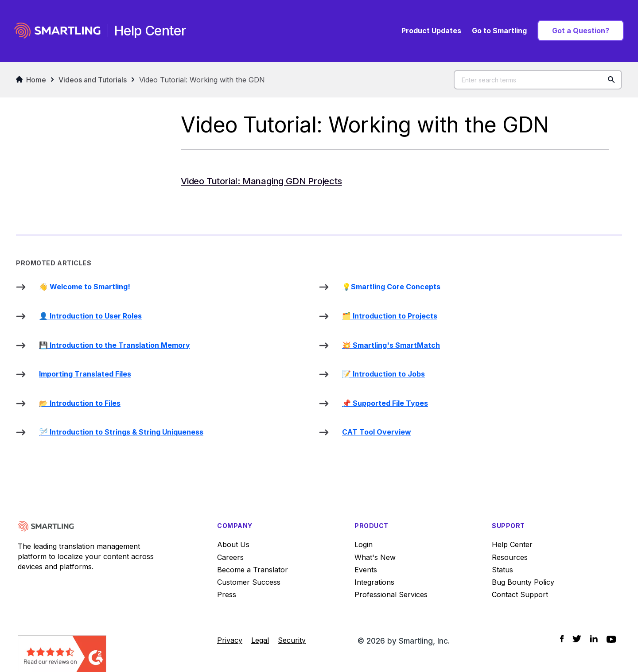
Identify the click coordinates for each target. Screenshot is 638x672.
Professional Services (391, 594)
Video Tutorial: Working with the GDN (202, 80)
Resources (510, 557)
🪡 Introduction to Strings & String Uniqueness (121, 432)
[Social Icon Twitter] (577, 639)
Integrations (374, 582)
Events (366, 570)
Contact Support (520, 594)
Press (227, 594)
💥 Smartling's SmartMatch (391, 345)
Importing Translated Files (85, 374)
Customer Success (249, 582)
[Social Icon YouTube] (611, 639)
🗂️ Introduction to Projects (390, 316)
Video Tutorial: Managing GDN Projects (261, 181)
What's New (375, 557)
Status (502, 570)
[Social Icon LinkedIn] (594, 639)
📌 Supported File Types (385, 403)
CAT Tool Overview (377, 432)
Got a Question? (581, 31)
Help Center (512, 544)
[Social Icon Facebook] (562, 639)
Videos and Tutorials (93, 80)
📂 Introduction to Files (80, 403)
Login (364, 544)
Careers (230, 557)
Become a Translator (253, 570)
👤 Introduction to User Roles (90, 316)
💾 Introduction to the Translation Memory (115, 345)
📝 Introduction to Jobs (383, 374)
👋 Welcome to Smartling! (85, 287)
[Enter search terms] (538, 80)
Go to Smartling (499, 31)
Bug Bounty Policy (523, 582)
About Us (233, 544)
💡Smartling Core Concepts (391, 287)
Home (31, 80)
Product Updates (431, 31)
